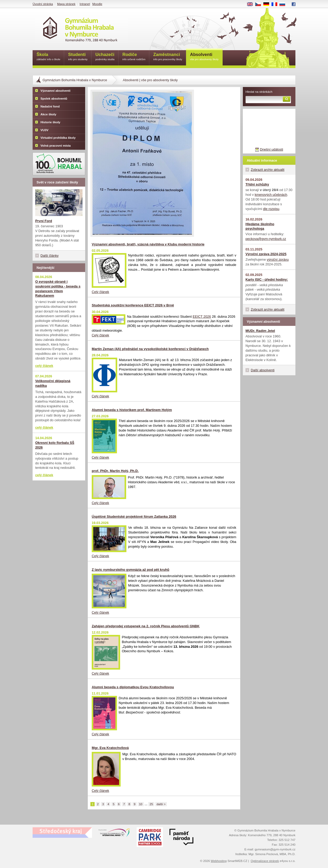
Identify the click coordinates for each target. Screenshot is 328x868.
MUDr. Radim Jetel (260, 331)
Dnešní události (271, 149)
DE (268, 4)
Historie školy (50, 122)
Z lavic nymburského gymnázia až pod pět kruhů (130, 570)
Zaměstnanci (168, 57)
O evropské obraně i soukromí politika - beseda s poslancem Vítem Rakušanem (58, 289)
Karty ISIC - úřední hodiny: (267, 279)
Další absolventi (263, 370)
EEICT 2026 (202, 317)
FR (276, 4)
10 (141, 804)
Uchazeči (105, 57)
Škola (48, 57)
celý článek (44, 366)
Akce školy (48, 114)
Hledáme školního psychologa (260, 226)
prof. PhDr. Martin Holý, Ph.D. (115, 471)
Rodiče (134, 57)
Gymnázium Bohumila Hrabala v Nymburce (75, 80)
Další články (50, 256)
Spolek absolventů (54, 99)
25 (151, 804)
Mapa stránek (66, 4)
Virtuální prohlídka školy (58, 138)
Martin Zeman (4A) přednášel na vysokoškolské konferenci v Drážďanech (150, 349)
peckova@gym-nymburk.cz (266, 239)
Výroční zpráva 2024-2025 (266, 254)
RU (284, 4)
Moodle (97, 4)
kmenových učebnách (271, 195)
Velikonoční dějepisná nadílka (53, 383)
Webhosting (219, 861)
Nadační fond (50, 106)
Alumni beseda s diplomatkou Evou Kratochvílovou (133, 687)
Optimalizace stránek (265, 861)
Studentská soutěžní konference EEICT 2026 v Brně (133, 305)
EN (252, 4)
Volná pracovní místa (56, 146)
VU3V (44, 130)
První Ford (44, 221)
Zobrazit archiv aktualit (268, 170)
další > (161, 804)
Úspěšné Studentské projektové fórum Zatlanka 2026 (134, 517)
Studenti (78, 57)
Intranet (85, 4)
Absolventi (204, 57)
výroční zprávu (278, 260)
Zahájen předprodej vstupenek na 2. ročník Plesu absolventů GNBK (146, 626)
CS (260, 4)
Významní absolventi (55, 91)
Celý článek (100, 292)
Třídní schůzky (257, 184)
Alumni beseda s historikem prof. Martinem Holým (132, 410)
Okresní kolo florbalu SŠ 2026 (55, 445)
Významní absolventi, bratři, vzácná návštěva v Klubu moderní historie (148, 244)
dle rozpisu (271, 209)
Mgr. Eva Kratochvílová (110, 748)
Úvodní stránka (43, 4)
